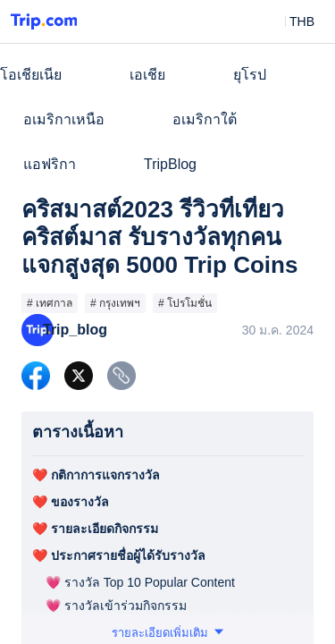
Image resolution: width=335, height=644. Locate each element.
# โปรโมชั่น (185, 303)
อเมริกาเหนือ (64, 119)
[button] (289, 21)
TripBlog (170, 164)
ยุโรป (250, 75)
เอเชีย (147, 75)
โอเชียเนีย (31, 75)
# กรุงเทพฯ (115, 303)
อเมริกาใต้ (205, 119)
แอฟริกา (50, 164)
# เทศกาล (50, 303)
